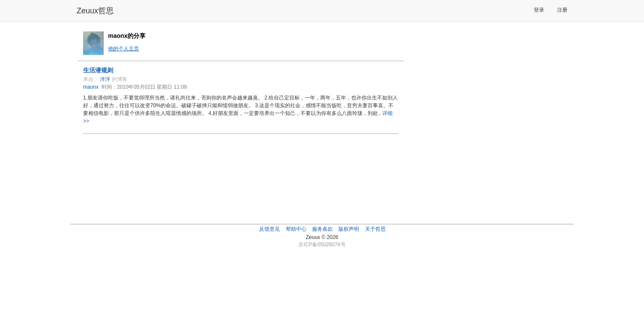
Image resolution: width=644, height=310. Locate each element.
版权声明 (349, 229)
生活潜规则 (98, 70)
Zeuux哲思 (95, 11)
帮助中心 (296, 229)
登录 (539, 10)
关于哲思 (375, 229)
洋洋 (105, 79)
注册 (562, 10)
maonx (91, 87)
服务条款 (322, 229)
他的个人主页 (124, 49)
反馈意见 (269, 229)
